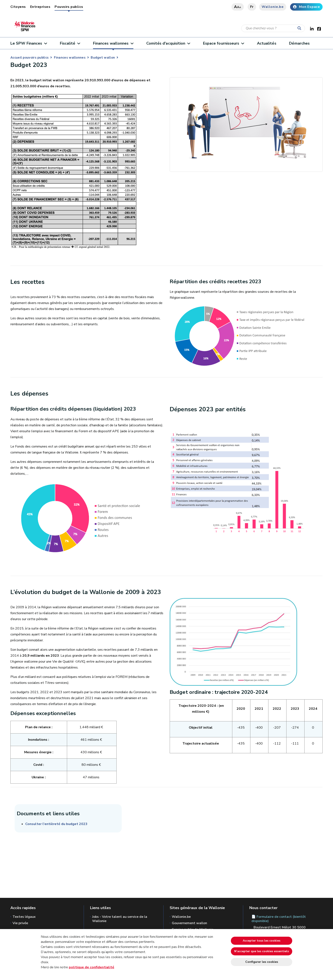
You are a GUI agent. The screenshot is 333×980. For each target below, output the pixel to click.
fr (252, 7)
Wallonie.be (273, 7)
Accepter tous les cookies (262, 941)
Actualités (267, 43)
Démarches (299, 43)
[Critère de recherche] (273, 28)
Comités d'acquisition (168, 43)
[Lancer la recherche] (300, 28)
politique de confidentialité (92, 967)
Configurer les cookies (262, 962)
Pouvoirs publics (69, 7)
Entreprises (40, 7)
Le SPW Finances (29, 43)
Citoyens (18, 7)
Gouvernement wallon (189, 923)
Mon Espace (306, 7)
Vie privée (20, 923)
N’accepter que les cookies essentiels (262, 951)
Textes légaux (24, 917)
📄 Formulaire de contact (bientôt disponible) (279, 919)
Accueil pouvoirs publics (30, 58)
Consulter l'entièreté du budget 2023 (56, 824)
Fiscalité (70, 43)
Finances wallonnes (113, 43)
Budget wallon (103, 58)
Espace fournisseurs (224, 43)
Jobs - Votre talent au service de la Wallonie (120, 919)
